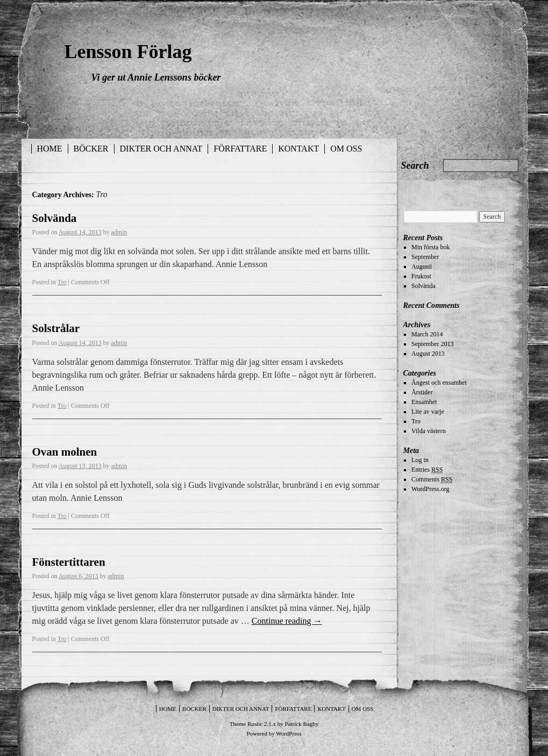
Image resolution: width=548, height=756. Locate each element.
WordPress (289, 733)
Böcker (91, 149)
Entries (427, 470)
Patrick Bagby (302, 724)
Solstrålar (56, 328)
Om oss (346, 149)
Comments (432, 480)
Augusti (422, 267)
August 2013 (428, 354)
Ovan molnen (65, 452)
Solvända (55, 218)
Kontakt (298, 149)
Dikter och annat (161, 149)
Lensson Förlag (128, 52)
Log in (420, 460)
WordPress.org (430, 489)
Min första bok (430, 247)
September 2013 (432, 344)
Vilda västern (429, 431)
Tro (62, 282)
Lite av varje (428, 412)
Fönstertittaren (69, 562)
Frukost (421, 276)
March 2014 (427, 334)
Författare (240, 149)
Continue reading (287, 621)
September (425, 257)
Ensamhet (424, 402)
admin (119, 232)
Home (50, 149)
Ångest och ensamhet (439, 383)
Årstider (422, 392)
